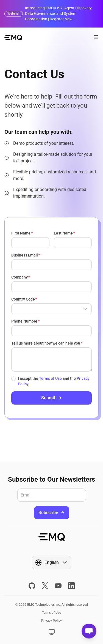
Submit (51, 398)
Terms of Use (50, 378)
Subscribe (52, 513)
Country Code (23, 299)
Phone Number (24, 321)
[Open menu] (96, 37)
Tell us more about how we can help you (46, 343)
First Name (21, 233)
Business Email (25, 255)
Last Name (63, 233)
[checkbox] (13, 379)
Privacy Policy (51, 621)
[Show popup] (51, 309)
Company (20, 277)
